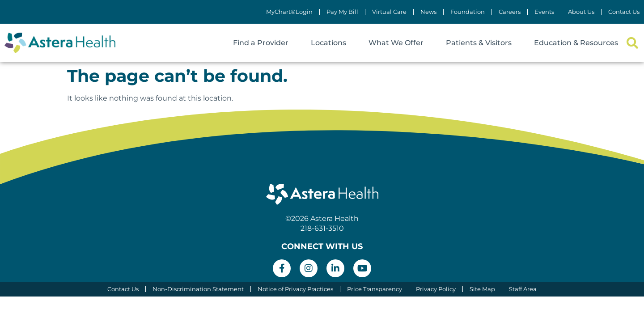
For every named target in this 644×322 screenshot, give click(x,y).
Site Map (482, 289)
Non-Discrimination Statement (198, 289)
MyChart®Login (289, 12)
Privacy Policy (436, 289)
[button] (632, 43)
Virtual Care (389, 12)
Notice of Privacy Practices (295, 289)
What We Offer (396, 43)
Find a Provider (261, 43)
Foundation (468, 12)
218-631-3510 (322, 228)
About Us (581, 12)
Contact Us (624, 12)
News (428, 12)
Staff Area (523, 289)
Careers (510, 12)
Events (544, 12)
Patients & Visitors (479, 43)
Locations (328, 43)
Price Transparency (375, 289)
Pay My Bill (342, 12)
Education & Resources (576, 43)
